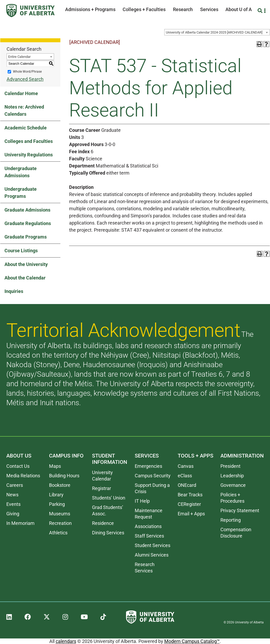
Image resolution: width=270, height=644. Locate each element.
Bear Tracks (190, 495)
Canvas (186, 466)
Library (56, 495)
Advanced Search (25, 79)
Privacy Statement (240, 510)
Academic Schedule (26, 128)
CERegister (189, 504)
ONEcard (187, 485)
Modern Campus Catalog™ (192, 641)
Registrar (102, 488)
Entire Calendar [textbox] (19, 57)
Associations (148, 526)
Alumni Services (152, 555)
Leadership (232, 476)
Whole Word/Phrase (27, 72)
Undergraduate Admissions (21, 172)
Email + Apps (191, 514)
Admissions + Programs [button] (90, 9)
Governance (233, 485)
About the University (26, 264)
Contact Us (18, 466)
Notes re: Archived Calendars (24, 110)
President (230, 466)
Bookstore (60, 485)
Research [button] (183, 9)
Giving (13, 514)
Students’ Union (109, 498)
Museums (60, 514)
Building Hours (64, 476)
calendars (66, 641)
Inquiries (14, 291)
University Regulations (29, 155)
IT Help (142, 501)
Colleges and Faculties (29, 141)
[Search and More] (261, 11)
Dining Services (108, 533)
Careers (15, 485)
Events (13, 504)
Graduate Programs (26, 237)
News (12, 495)
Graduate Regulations (28, 223)
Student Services (153, 545)
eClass (185, 476)
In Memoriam (20, 523)
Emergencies (148, 466)
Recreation (60, 523)
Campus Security (153, 476)
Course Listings (21, 251)
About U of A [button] (239, 9)
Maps (55, 466)
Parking (57, 504)
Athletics (58, 533)
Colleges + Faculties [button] (144, 9)
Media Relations (23, 476)
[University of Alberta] (30, 11)
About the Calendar (25, 278)
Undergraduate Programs (21, 193)
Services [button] (209, 9)
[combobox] (217, 32)
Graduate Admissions (27, 210)
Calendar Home (21, 93)
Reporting (231, 520)
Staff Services (149, 536)
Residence (103, 523)
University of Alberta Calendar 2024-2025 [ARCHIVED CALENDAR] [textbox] (214, 32)
